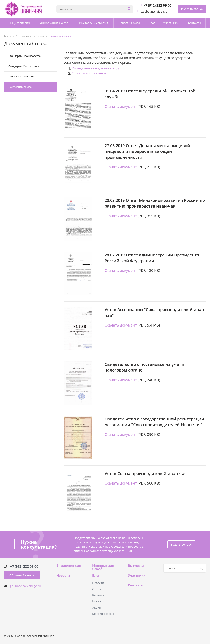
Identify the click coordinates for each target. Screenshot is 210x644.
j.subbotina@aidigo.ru (26, 586)
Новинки (98, 601)
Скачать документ (121, 106)
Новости (63, 576)
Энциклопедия (69, 566)
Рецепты (98, 595)
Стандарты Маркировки (24, 66)
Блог (96, 576)
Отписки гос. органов (91, 73)
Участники (137, 576)
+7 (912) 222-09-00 (24, 567)
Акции (97, 608)
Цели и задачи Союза (22, 76)
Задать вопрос (181, 544)
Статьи (97, 589)
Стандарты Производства (25, 56)
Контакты (136, 585)
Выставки (136, 566)
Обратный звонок (22, 575)
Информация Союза (103, 567)
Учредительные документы (95, 68)
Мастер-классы (103, 614)
